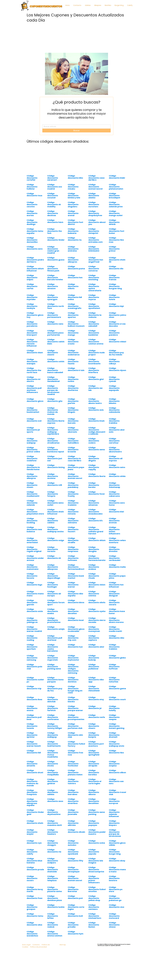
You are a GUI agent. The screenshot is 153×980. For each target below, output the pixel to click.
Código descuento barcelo (73, 421)
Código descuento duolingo (32, 222)
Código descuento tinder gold (35, 812)
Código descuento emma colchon (55, 934)
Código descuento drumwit (114, 735)
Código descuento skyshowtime (54, 812)
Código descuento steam (32, 485)
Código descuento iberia (97, 475)
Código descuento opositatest (94, 306)
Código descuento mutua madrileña (53, 754)
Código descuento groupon (32, 907)
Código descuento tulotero (73, 781)
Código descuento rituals (94, 576)
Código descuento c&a (116, 906)
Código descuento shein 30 (117, 260)
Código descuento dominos (73, 680)
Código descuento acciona (53, 476)
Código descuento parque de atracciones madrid (53, 390)
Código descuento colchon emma (96, 342)
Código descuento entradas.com (96, 240)
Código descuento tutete (114, 297)
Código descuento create (73, 342)
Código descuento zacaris (114, 602)
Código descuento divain (76, 831)
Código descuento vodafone (32, 458)
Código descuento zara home (117, 503)
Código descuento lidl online (75, 297)
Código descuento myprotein (53, 658)
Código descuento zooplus (114, 764)
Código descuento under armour (35, 558)
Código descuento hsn (75, 276)
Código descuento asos (55, 800)
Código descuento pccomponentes (76, 717)
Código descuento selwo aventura (117, 540)
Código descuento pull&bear (94, 667)
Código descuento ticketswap (114, 485)
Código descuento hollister (32, 187)
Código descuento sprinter (32, 735)
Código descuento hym (76, 933)
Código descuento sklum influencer (35, 269)
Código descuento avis (96, 409)
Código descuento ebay (117, 860)
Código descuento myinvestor (73, 658)
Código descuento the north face (34, 370)
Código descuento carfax (32, 286)
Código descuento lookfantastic (54, 744)
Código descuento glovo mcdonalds (76, 629)
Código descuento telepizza (53, 878)
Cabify (130, 5)
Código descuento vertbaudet (115, 558)
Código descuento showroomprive (96, 869)
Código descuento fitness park (53, 269)
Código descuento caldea (53, 521)
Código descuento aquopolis (114, 388)
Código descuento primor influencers (94, 879)
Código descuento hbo (116, 752)
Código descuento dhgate (94, 458)
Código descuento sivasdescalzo (95, 512)
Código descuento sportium (32, 647)
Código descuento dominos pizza (55, 898)
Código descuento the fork (55, 231)
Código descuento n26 (55, 484)
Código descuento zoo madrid (55, 187)
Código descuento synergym (53, 297)
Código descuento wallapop (53, 735)
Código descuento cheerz (94, 726)
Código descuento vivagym (53, 843)
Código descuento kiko (75, 177)
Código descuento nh (54, 557)
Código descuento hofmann (73, 558)
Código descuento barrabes (73, 792)
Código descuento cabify (32, 852)
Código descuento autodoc (73, 843)
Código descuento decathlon (94, 801)
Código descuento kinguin (73, 410)
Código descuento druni (35, 771)
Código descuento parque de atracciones (115, 833)
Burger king (119, 5)
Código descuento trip (34, 687)
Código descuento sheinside (53, 869)
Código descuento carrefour (114, 441)
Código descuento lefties (53, 916)
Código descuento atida (117, 475)
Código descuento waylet (32, 832)
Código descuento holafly (114, 708)
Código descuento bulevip (94, 658)
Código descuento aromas (114, 521)
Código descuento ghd (96, 378)
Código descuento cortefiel (32, 178)
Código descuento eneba (53, 611)
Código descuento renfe (97, 716)
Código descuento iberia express (56, 421)
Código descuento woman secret (75, 476)
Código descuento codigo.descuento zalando (97, 431)
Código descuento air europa (54, 594)
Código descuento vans (55, 323)
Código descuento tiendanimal (53, 379)
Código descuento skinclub (53, 699)
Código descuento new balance (34, 529)
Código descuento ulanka (94, 196)
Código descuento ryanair (114, 379)
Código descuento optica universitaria (95, 287)
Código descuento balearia (73, 231)
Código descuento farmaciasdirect (76, 567)
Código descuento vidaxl (117, 341)
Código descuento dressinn (114, 549)
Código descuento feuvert (73, 529)
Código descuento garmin (32, 602)
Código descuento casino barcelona (53, 648)
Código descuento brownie (73, 450)
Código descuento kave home (117, 611)
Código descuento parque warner (75, 708)
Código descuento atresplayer (74, 869)
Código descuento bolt (75, 915)
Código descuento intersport (32, 333)
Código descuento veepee (114, 717)
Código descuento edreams (73, 521)
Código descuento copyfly (94, 467)
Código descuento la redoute (95, 315)
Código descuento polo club (34, 667)
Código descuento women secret (75, 878)
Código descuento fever (97, 493)
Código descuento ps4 (75, 897)
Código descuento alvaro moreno (116, 620)
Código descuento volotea (94, 594)
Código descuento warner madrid (34, 629)
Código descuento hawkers (53, 832)
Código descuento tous (34, 195)
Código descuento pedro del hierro (35, 260)
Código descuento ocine (97, 842)
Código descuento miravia (73, 512)
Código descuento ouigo (56, 539)
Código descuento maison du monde (53, 411)
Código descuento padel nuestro (97, 832)
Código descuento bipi (116, 305)
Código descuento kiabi (117, 177)
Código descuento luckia (56, 906)
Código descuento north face (56, 306)
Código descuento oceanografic (75, 306)
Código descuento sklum (97, 539)
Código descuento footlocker (73, 764)
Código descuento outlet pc (35, 680)
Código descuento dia (116, 268)
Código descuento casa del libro (96, 178)
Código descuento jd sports (33, 430)
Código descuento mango (73, 333)
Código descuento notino (73, 379)
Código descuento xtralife (73, 540)
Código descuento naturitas (114, 680)
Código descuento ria (54, 851)
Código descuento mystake (32, 297)
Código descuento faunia (73, 361)
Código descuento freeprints (32, 792)
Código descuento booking (32, 521)
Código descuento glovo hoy (35, 315)
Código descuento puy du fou (55, 689)
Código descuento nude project (97, 353)
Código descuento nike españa (75, 594)
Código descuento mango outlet (116, 213)
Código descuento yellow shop (94, 898)
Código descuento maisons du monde (32, 782)
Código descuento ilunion (94, 925)
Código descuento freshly (73, 494)
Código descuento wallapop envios (55, 529)
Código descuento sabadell (94, 324)
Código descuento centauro (94, 907)
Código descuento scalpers (53, 861)
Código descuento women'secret (96, 187)
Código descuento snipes (32, 278)
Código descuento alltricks (73, 823)
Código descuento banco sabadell (55, 370)
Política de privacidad (38, 947)
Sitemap (63, 945)
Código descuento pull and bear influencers (34, 389)
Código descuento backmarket (33, 410)
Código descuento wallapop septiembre (53, 431)
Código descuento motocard (114, 916)
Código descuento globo (117, 657)
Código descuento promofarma (54, 620)
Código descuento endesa (94, 567)
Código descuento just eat (55, 458)
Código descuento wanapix (32, 361)
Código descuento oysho (97, 610)
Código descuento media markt (115, 629)
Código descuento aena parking (97, 812)
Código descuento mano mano (35, 594)
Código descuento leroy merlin (35, 889)
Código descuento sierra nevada (97, 620)
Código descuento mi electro (34, 379)
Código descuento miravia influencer (32, 343)
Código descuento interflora (94, 370)
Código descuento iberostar (73, 889)
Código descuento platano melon (75, 772)
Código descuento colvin (56, 360)
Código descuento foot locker (117, 231)
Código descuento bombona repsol (56, 450)
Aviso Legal (26, 945)
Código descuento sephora (94, 638)
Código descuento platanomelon (116, 187)
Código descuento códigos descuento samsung (73, 669)
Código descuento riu (75, 239)
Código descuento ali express (116, 458)
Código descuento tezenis (32, 726)
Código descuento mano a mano (117, 869)
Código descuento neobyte (32, 306)
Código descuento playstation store (35, 512)
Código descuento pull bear (34, 717)
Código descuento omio (35, 610)
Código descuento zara (35, 248)
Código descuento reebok (53, 925)
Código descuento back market (76, 576)
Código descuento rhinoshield (94, 689)
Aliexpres (98, 5)
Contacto (77, 5)
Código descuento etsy (96, 698)
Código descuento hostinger (53, 585)
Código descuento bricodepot (114, 196)
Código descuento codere (94, 441)
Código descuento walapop (32, 441)
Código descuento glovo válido (117, 843)
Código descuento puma (76, 268)
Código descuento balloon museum (76, 324)
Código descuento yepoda (94, 852)
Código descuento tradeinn (73, 503)
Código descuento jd (95, 707)
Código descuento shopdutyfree (95, 213)
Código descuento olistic (97, 601)
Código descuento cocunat (53, 196)
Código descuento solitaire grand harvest (96, 530)
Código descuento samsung (32, 658)
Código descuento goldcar (53, 781)
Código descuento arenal (73, 213)
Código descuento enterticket (32, 540)
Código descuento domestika (32, 240)
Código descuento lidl (34, 752)
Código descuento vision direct (97, 585)
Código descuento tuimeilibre (73, 441)
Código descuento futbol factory (76, 744)
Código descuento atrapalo (94, 764)
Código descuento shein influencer (56, 512)
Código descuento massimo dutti (55, 823)
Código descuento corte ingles (76, 907)
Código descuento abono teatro (95, 401)
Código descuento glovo (35, 400)
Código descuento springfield (94, 753)
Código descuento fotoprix (53, 494)
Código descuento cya (34, 842)
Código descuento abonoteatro (115, 450)
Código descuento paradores (32, 324)
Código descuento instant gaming (117, 726)
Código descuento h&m (55, 221)
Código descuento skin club (75, 735)
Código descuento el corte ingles (95, 781)
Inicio (68, 5)
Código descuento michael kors (95, 916)
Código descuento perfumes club (75, 726)
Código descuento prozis (35, 868)
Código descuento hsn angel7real (96, 260)
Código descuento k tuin (76, 369)
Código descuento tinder (56, 239)
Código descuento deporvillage (54, 576)
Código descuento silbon (117, 771)
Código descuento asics (117, 466)
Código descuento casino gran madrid (53, 250)
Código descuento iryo (75, 646)
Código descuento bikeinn (114, 401)
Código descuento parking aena (54, 667)
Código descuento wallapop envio (117, 744)
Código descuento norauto (53, 549)
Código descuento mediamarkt (33, 494)
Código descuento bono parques (55, 680)
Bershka (108, 5)
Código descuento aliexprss (32, 476)
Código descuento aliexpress (53, 567)
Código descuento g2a (55, 400)
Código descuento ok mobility (54, 204)
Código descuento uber (96, 646)
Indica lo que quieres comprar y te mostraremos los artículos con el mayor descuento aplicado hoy (76, 114)
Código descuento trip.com (73, 638)
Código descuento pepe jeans (76, 467)
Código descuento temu (35, 915)
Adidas (88, 5)
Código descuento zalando (32, 503)
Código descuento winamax (94, 503)
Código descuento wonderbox (32, 934)
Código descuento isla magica (96, 861)
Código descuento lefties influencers (114, 530)
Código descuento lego (34, 584)
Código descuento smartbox (73, 801)
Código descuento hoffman (114, 667)
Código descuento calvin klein (56, 342)
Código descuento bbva (76, 601)
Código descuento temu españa (35, 231)
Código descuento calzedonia (114, 410)
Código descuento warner (73, 585)
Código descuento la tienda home (33, 467)
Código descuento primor (114, 249)
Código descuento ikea (34, 698)
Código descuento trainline (114, 421)
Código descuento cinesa (114, 925)
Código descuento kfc (96, 520)
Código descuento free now (75, 753)
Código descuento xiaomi (53, 353)
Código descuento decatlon (73, 611)
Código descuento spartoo (73, 315)
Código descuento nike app (96, 680)
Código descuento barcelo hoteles (55, 278)
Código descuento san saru (116, 781)
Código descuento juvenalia (73, 812)
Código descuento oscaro (32, 878)
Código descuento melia (117, 566)
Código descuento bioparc (114, 823)
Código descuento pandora (114, 333)
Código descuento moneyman (94, 629)
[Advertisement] (76, 38)
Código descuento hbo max (116, 240)
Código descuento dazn (35, 352)
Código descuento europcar (114, 801)
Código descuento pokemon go (115, 898)
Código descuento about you (97, 222)
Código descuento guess (56, 259)
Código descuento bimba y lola (74, 196)
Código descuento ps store (116, 889)
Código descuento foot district (75, 222)
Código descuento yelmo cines (118, 315)
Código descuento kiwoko (73, 699)
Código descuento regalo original (34, 549)
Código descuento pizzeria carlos (55, 889)
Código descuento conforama (53, 717)
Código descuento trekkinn (114, 647)
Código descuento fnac (35, 897)
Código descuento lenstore (114, 878)
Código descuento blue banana (34, 861)
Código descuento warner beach (34, 744)
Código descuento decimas (53, 213)
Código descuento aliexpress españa (32, 802)
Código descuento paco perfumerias (55, 333)
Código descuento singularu (73, 204)
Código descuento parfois (73, 401)
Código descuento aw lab (95, 388)
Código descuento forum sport (56, 602)
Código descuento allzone (94, 792)
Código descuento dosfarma (73, 388)
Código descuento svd (34, 420)
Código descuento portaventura (54, 315)
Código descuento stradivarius (53, 441)
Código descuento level (76, 619)
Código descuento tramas (114, 278)
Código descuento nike (117, 637)
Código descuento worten (32, 213)
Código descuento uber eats (117, 430)
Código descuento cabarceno (114, 494)
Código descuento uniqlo (56, 628)
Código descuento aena (97, 449)
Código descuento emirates (73, 249)
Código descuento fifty (75, 860)
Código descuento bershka (94, 772)
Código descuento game (117, 687)
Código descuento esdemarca (74, 353)
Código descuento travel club (117, 792)
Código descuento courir (117, 698)
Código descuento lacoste (32, 576)
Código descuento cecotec (32, 204)
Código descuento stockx (53, 764)
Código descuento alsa (34, 924)
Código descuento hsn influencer (116, 585)
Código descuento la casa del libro (75, 458)
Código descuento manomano (33, 567)
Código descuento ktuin (96, 420)
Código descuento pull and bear (55, 638)
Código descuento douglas (94, 549)
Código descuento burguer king (115, 286)
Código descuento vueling (32, 638)
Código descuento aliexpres (73, 260)
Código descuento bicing (56, 466)
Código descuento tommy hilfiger (55, 726)
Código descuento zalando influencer (114, 813)
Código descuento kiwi (116, 511)
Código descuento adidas (53, 792)
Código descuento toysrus (94, 297)
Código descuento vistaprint (94, 231)
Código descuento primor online (33, 450)
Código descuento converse (94, 269)
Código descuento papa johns (117, 576)
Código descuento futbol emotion (97, 889)
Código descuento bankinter (94, 333)
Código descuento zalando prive (116, 204)
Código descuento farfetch (53, 708)
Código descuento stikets (73, 286)
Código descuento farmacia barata (97, 558)
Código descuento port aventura (96, 744)
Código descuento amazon (53, 286)
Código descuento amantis (32, 764)
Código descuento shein (35, 822)
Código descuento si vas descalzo (117, 324)
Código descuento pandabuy (73, 485)
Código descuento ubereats (73, 430)
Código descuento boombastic (94, 361)
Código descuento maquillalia (53, 772)
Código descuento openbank (73, 852)
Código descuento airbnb (114, 222)
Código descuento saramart (53, 178)
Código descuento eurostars (94, 204)
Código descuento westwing (94, 278)
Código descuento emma (32, 708)
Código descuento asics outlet (55, 503)
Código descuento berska (94, 485)
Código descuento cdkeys (114, 361)
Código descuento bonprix (94, 735)
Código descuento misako (73, 187)
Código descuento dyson (117, 369)
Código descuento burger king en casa (75, 690)
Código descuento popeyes (94, 823)
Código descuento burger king (115, 852)
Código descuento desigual (114, 594)
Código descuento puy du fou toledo (116, 353)
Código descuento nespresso (73, 549)
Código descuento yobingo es (32, 620)
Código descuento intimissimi (94, 249)
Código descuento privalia (73, 925)
